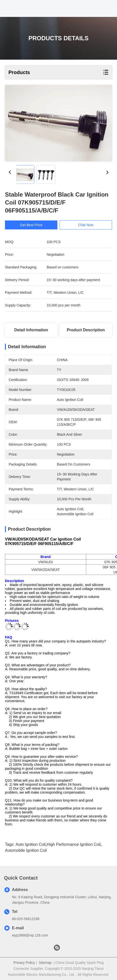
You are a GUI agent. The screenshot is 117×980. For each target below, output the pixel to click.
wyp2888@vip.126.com (30, 935)
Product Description (86, 330)
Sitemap (45, 963)
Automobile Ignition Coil (26, 850)
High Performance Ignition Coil (74, 844)
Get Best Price (34, 225)
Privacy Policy (24, 963)
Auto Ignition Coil (31, 844)
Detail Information (31, 330)
